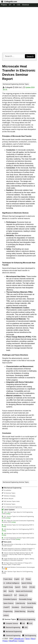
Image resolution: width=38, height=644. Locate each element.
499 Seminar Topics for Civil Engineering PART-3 (18, 530)
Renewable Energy (25, 599)
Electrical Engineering (12, 627)
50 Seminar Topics (9, 504)
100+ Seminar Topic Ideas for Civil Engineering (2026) (17, 513)
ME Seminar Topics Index (11, 501)
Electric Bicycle (8, 499)
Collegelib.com (11, 2)
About (33, 639)
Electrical (25, 5)
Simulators (15, 607)
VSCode (32, 587)
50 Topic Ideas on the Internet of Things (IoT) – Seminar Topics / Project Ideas (17, 564)
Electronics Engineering (26, 619)
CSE (18, 5)
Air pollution (6, 490)
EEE (25, 627)
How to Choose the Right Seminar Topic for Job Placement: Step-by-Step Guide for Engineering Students (17, 554)
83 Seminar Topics (9, 493)
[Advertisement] (19, 30)
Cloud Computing (27, 607)
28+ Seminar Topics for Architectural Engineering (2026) (18, 517)
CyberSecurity (20, 603)
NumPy (11, 591)
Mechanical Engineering (13, 632)
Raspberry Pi (8, 595)
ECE (30, 623)
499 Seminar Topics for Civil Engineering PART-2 (18, 534)
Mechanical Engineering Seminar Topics (16, 84)
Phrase (28, 579)
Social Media (32, 603)
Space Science (8, 603)
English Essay (8, 587)
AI (14, 5)
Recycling (31, 611)
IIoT (16, 595)
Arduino (6, 615)
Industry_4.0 (23, 595)
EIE (22, 623)
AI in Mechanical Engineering (12, 507)
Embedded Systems (10, 599)
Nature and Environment (24, 591)
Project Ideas (8, 579)
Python (25, 587)
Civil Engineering (29, 636)
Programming (8, 611)
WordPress (13, 641)
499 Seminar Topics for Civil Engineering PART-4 (18, 526)
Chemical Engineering (12, 636)
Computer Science (11, 623)
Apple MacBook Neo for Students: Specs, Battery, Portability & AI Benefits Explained (18, 559)
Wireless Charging (9, 496)
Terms (27, 639)
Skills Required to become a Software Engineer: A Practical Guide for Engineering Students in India (18, 549)
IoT (10, 5)
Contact (21, 641)
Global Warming (20, 611)
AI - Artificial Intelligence (11, 583)
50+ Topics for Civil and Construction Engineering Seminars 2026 (18, 521)
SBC (5, 591)
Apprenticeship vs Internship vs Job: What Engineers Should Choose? (19, 545)
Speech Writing (27, 583)
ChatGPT (7, 607)
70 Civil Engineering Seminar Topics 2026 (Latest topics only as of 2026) (18, 539)
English (17, 579)
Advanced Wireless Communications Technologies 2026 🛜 (18, 568)
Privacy (5, 641)
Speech (18, 587)
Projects (4, 5)
